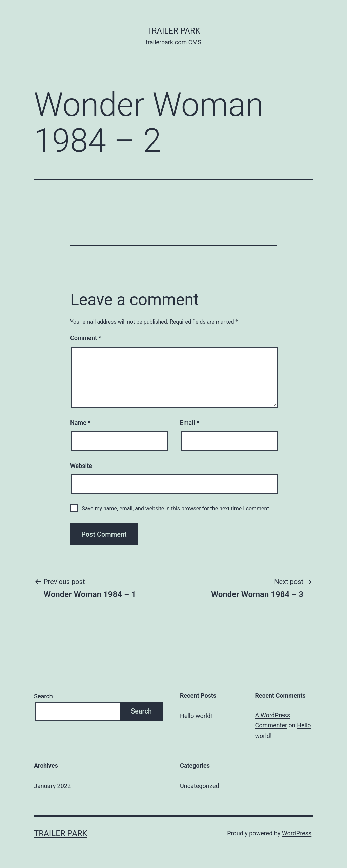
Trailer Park (173, 31)
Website (81, 466)
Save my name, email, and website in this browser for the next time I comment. (176, 508)
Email (190, 423)
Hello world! (196, 716)
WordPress (297, 833)
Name (80, 423)
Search (43, 696)
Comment (86, 338)
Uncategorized (200, 786)
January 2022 (52, 786)
